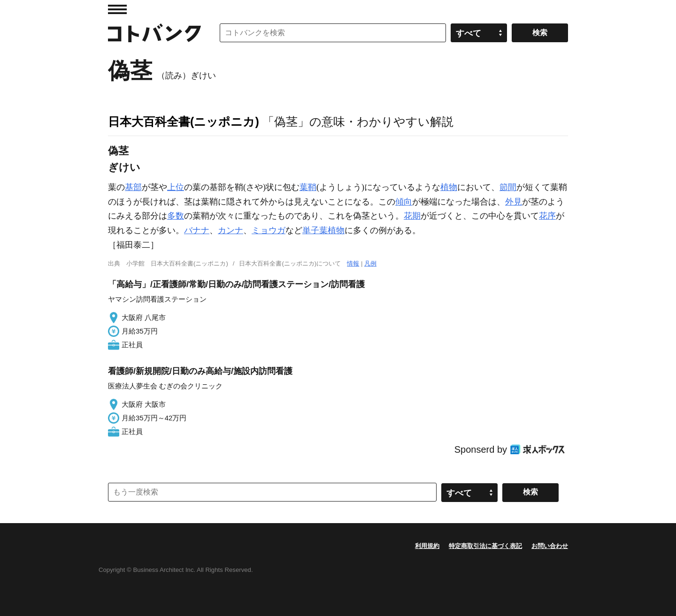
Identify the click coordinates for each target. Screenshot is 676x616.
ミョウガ (269, 230)
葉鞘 (308, 187)
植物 (449, 187)
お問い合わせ (550, 546)
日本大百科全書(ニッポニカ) (184, 122)
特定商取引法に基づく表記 (485, 546)
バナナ (197, 230)
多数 (176, 216)
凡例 (370, 263)
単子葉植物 (323, 230)
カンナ (230, 230)
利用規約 (427, 546)
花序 (547, 216)
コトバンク (154, 33)
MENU (117, 9)
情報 (353, 263)
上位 (176, 187)
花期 (412, 216)
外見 (514, 202)
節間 (508, 187)
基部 (133, 187)
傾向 (404, 202)
